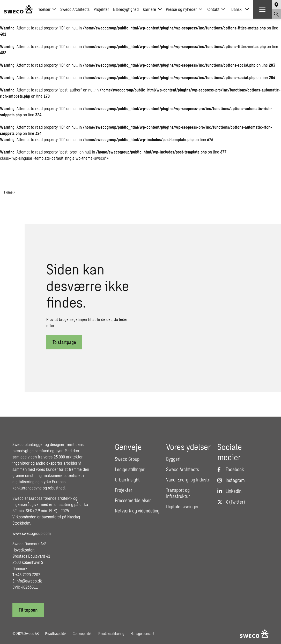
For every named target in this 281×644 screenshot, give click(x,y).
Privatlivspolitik (56, 634)
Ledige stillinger (130, 469)
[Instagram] (231, 480)
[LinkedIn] (229, 491)
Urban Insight (127, 480)
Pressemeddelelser (133, 500)
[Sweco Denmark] (18, 9)
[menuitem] (240, 9)
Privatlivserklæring (111, 634)
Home (8, 192)
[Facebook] (231, 469)
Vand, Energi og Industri (188, 480)
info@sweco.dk (29, 581)
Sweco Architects (75, 9)
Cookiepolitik (82, 634)
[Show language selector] (276, 5)
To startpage (64, 342)
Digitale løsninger (182, 507)
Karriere (152, 9)
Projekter (101, 9)
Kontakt (216, 9)
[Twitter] (231, 502)
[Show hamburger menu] (262, 9)
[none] (240, 9)
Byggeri (173, 459)
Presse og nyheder (184, 9)
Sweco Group (127, 459)
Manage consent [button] (142, 634)
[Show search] (276, 14)
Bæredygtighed (126, 9)
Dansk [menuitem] (236, 9)
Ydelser (47, 9)
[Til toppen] (28, 610)
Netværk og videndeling (137, 511)
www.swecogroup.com (32, 533)
